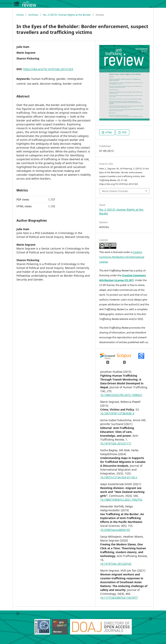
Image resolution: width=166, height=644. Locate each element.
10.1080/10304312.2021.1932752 (121, 500)
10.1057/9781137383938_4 (117, 413)
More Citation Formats (115, 191)
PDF (124, 132)
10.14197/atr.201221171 (116, 443)
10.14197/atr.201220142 (116, 564)
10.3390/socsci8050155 (115, 530)
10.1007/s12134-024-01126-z (119, 477)
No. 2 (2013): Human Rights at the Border (67, 15)
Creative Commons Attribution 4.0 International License (122, 257)
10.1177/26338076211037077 (119, 598)
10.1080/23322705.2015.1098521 (121, 395)
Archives (33, 15)
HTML (108, 132)
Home (20, 15)
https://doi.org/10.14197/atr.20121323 (48, 69)
